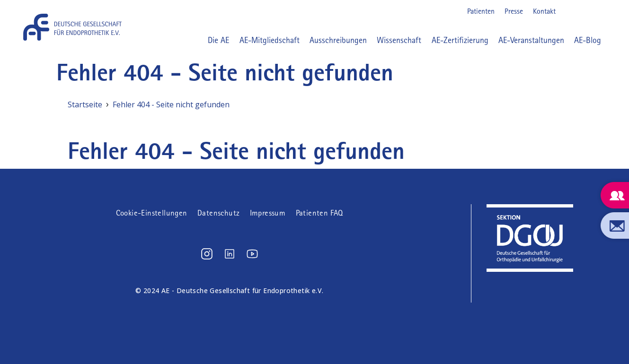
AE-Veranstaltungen (531, 40)
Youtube (599, 11)
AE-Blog (588, 40)
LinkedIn (584, 11)
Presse (514, 11)
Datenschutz (218, 213)
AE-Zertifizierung (460, 40)
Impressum (268, 213)
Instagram (568, 11)
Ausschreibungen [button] (338, 40)
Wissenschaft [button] (399, 40)
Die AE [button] (218, 40)
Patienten (481, 11)
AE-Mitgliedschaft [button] (270, 40)
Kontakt (544, 11)
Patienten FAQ (319, 213)
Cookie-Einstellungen (152, 213)
